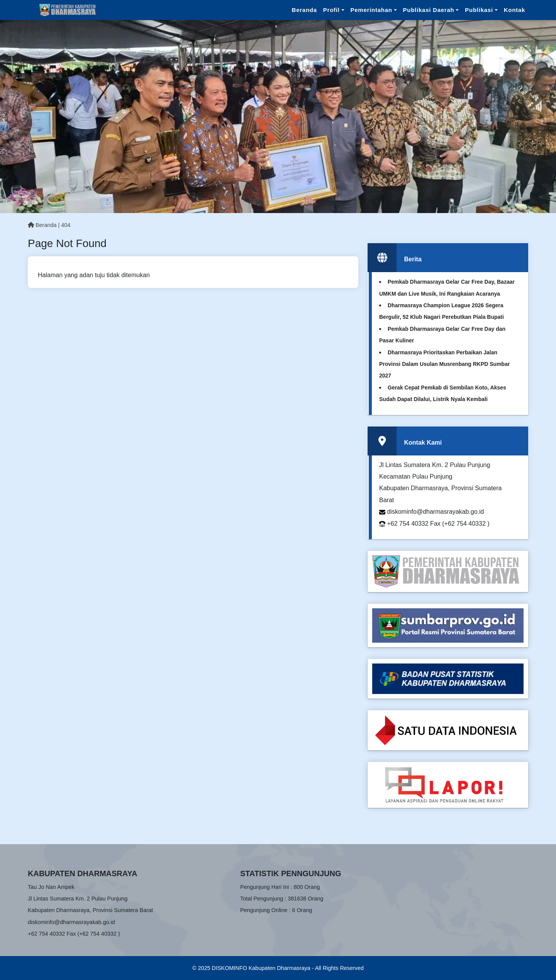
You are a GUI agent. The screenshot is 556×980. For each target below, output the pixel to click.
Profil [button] (331, 10)
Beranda (304, 10)
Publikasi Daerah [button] (429, 10)
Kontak (514, 10)
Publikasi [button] (479, 10)
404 (66, 225)
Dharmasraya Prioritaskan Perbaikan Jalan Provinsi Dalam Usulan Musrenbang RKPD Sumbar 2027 (444, 364)
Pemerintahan (371, 10)
